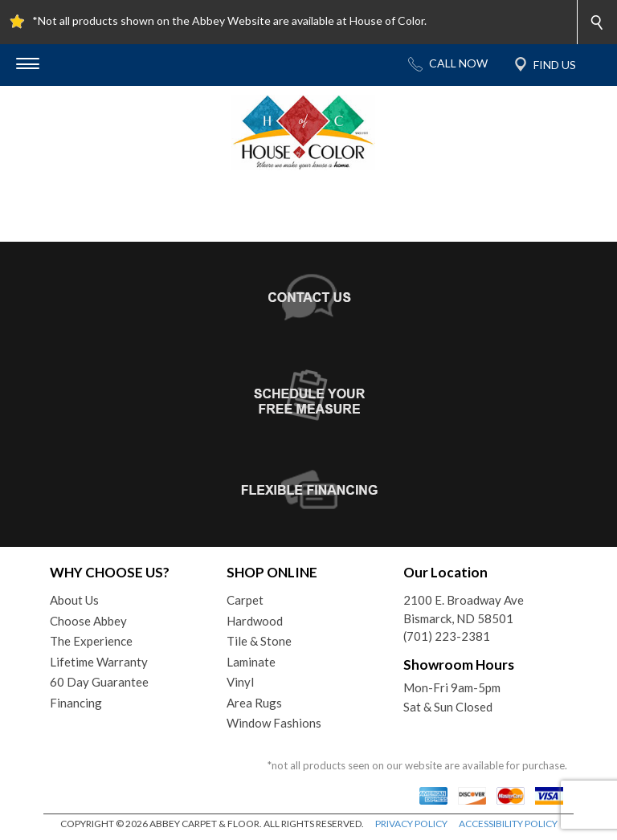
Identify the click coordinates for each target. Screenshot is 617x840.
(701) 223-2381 (447, 636)
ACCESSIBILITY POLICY (508, 824)
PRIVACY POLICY (411, 824)
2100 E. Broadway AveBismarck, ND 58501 (464, 609)
